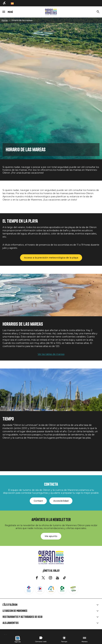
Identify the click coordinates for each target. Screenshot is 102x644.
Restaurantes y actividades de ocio (23, 617)
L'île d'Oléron (10, 605)
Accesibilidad (61, 501)
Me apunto (51, 536)
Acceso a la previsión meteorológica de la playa (51, 258)
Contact (38, 501)
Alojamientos (11, 623)
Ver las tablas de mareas (51, 354)
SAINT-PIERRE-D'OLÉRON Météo (51, 454)
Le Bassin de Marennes (15, 611)
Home (5, 20)
